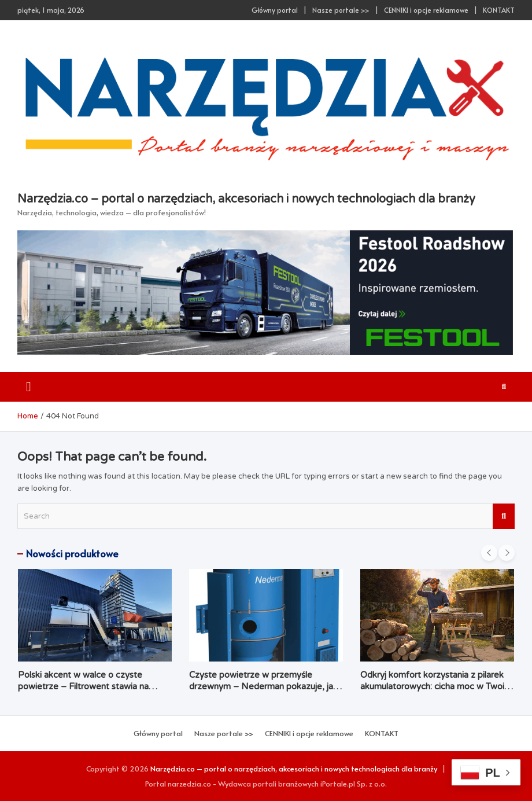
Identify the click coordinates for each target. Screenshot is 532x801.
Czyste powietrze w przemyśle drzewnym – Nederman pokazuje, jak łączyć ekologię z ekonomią (263, 686)
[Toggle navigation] (29, 387)
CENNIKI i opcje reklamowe (426, 10)
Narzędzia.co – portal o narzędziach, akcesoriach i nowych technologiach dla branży (246, 199)
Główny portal (275, 10)
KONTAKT (499, 10)
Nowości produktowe (72, 553)
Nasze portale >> (341, 10)
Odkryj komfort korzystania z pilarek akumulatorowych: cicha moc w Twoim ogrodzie (436, 686)
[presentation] (489, 553)
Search (504, 516)
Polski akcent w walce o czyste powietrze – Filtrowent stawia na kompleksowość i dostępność (83, 686)
